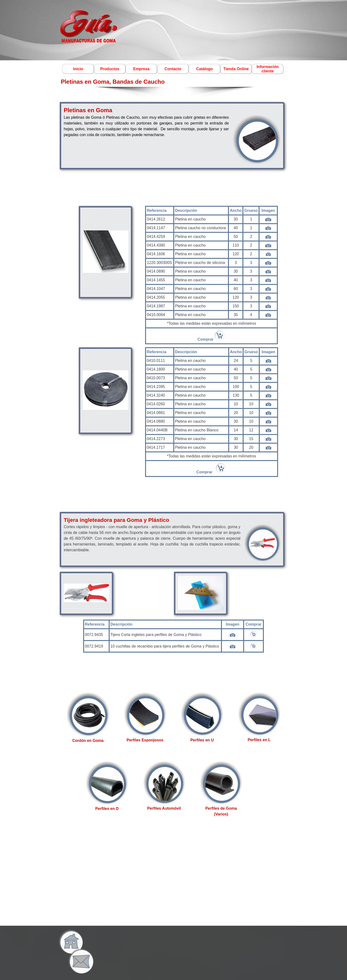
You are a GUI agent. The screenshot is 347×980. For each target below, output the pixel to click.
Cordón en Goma (88, 741)
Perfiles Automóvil (164, 808)
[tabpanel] (172, 135)
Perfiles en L (259, 740)
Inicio (78, 69)
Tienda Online (236, 69)
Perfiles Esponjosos (145, 740)
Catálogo (204, 69)
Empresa (141, 69)
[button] (80, 949)
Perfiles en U (202, 740)
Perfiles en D (107, 809)
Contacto (173, 69)
